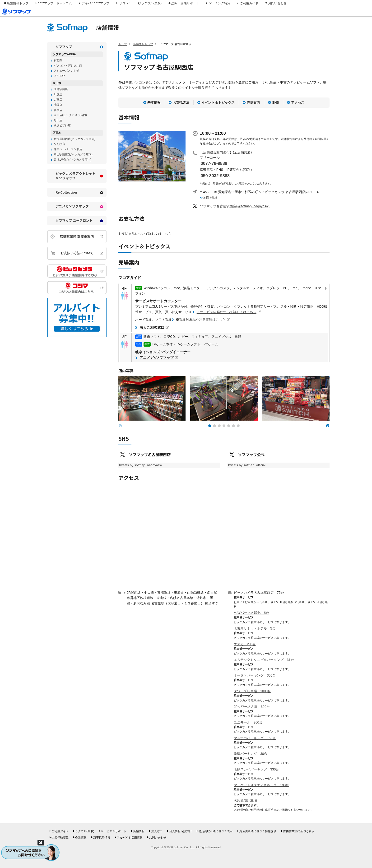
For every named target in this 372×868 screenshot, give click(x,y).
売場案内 (253, 102)
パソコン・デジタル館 (68, 65)
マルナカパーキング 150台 (255, 738)
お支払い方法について (77, 253)
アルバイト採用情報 (130, 838)
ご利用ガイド (247, 3)
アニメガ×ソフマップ (157, 358)
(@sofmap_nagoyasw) (235, 206)
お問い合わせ (275, 3)
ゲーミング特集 (218, 3)
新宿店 (58, 110)
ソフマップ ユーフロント (74, 220)
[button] (210, 426)
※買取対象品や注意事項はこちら (201, 320)
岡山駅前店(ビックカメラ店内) (73, 154)
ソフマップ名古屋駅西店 (150, 455)
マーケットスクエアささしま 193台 (261, 785)
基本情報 (154, 102)
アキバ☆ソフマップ (93, 3)
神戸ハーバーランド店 (68, 149)
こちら (167, 234)
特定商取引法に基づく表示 (216, 831)
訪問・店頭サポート (183, 3)
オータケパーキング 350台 (255, 675)
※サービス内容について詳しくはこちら (227, 312)
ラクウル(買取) (149, 3)
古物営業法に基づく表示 (299, 831)
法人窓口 (157, 831)
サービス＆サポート (114, 831)
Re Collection (66, 192)
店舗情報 (107, 27)
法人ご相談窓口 (152, 327)
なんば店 (59, 144)
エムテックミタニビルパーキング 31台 (264, 660)
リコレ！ (123, 3)
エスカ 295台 (245, 644)
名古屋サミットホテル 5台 (255, 628)
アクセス (298, 102)
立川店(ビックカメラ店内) (70, 115)
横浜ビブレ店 (62, 125)
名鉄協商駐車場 (245, 801)
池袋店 (58, 105)
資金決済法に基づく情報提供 (258, 831)
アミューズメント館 (66, 71)
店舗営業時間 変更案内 (77, 236)
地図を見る (210, 198)
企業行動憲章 (60, 838)
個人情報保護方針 (181, 831)
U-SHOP (59, 76)
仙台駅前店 (61, 89)
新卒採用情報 (102, 838)
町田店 (58, 120)
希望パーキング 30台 (251, 754)
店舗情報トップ (16, 3)
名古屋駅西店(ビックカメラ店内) (74, 139)
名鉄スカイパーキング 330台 (256, 769)
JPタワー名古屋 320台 (252, 707)
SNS (276, 102)
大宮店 (58, 100)
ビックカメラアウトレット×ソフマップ (75, 176)
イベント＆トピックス (218, 102)
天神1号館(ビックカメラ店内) (72, 160)
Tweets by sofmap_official (246, 465)
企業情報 (81, 838)
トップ (123, 44)
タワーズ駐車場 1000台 (252, 691)
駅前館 (58, 60)
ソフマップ (64, 47)
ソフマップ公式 (251, 455)
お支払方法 (181, 102)
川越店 (58, 94)
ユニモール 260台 (248, 722)
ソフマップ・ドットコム (53, 3)
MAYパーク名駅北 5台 (251, 613)
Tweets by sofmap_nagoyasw (140, 465)
